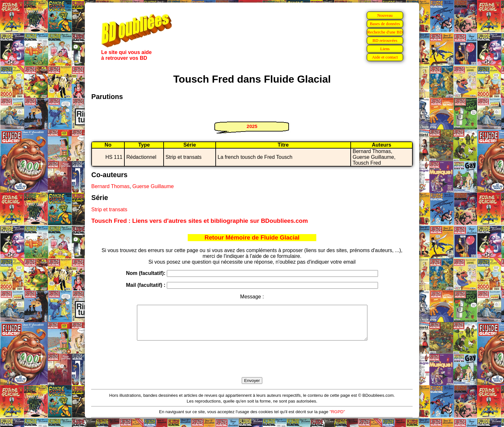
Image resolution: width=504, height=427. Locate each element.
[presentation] (252, 366)
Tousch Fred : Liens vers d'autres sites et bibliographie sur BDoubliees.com (200, 221)
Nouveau (385, 15)
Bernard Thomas (110, 186)
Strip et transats (109, 209)
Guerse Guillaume (153, 186)
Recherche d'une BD (385, 32)
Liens (385, 49)
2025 (252, 126)
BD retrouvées (385, 40)
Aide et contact (385, 57)
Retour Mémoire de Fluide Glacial (252, 237)
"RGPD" (337, 418)
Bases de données (385, 24)
